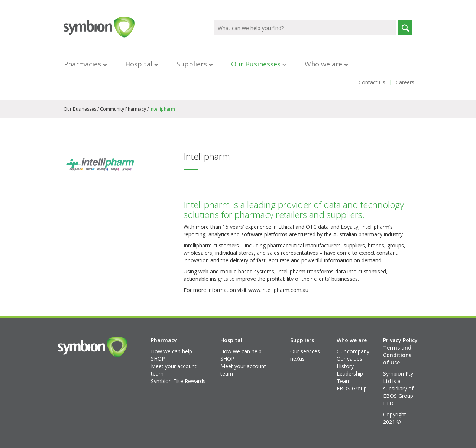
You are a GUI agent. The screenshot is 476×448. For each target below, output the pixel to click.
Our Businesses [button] (259, 64)
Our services (305, 351)
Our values (349, 359)
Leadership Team (350, 377)
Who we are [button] (326, 64)
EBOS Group (352, 388)
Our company (353, 351)
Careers (405, 82)
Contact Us (372, 82)
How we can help (171, 351)
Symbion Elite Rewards (178, 381)
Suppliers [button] (195, 64)
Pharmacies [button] (85, 64)
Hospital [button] (142, 64)
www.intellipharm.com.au (278, 290)
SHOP (158, 359)
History (345, 366)
